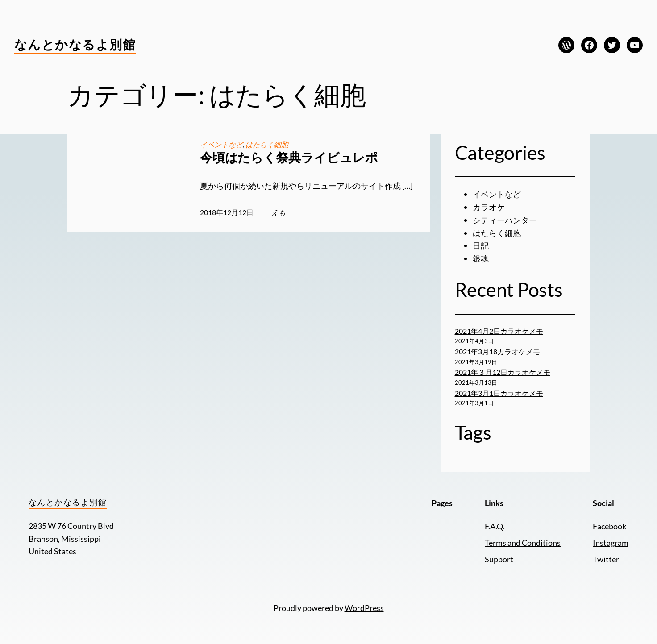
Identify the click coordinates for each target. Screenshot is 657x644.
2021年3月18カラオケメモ (497, 351)
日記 (481, 245)
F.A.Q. (495, 526)
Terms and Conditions (523, 543)
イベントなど (221, 144)
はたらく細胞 (267, 144)
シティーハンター (505, 220)
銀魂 (481, 258)
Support (499, 559)
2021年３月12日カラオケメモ (503, 372)
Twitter (606, 559)
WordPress (364, 608)
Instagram (611, 543)
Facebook (609, 526)
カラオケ (489, 207)
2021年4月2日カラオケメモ (499, 331)
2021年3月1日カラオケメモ (499, 393)
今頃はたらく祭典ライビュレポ (289, 157)
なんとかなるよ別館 (75, 44)
